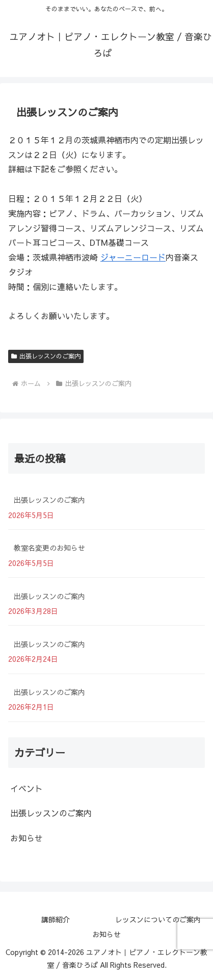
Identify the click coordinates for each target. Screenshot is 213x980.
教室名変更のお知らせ (49, 548)
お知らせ (107, 934)
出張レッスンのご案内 (46, 356)
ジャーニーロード (133, 257)
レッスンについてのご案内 (158, 919)
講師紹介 (56, 919)
